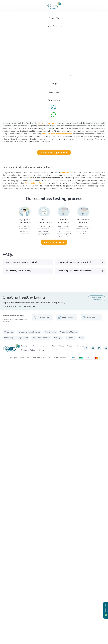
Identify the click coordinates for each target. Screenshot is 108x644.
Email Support (66, 317)
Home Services (54, 26)
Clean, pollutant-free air (35, 183)
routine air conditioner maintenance (57, 134)
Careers (70, 346)
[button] (28, 262)
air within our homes (48, 123)
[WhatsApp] (54, 114)
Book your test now (54, 243)
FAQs (53, 346)
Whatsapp (89, 317)
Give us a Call (41, 317)
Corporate (54, 92)
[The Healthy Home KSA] (54, 6)
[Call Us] (54, 108)
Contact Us (54, 100)
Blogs (54, 84)
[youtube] (99, 348)
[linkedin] (106, 348)
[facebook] (86, 348)
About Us (54, 18)
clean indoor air (67, 173)
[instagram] (93, 348)
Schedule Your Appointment (54, 153)
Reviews (81, 346)
